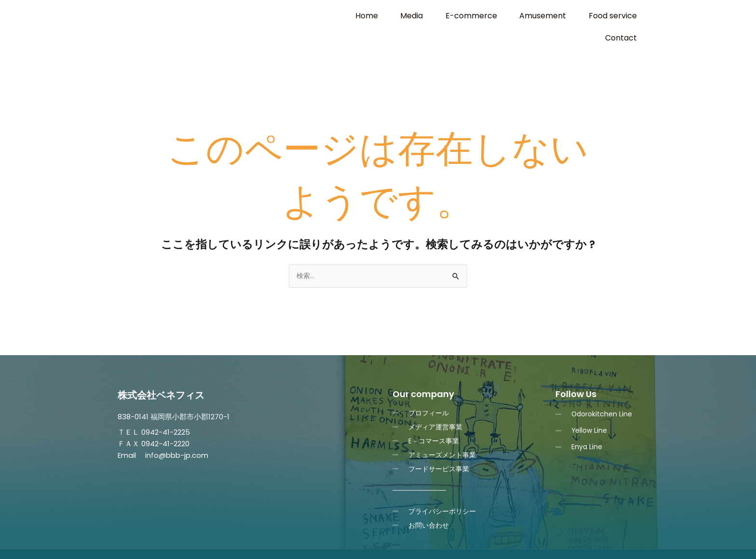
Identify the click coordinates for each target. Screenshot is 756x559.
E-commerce (445, 16)
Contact (625, 16)
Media (393, 16)
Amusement (508, 16)
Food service (570, 16)
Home (356, 16)
